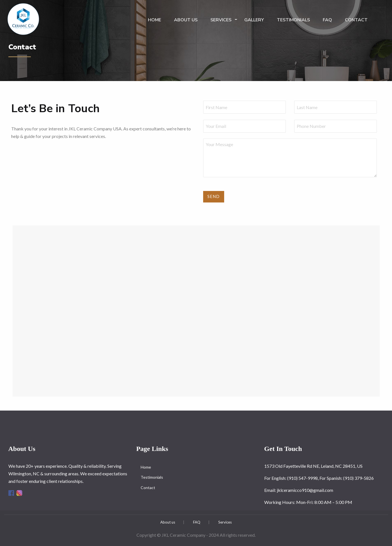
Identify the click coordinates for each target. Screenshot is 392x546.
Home (155, 20)
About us (186, 20)
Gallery (254, 20)
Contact (356, 20)
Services (221, 20)
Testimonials (293, 20)
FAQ (327, 20)
